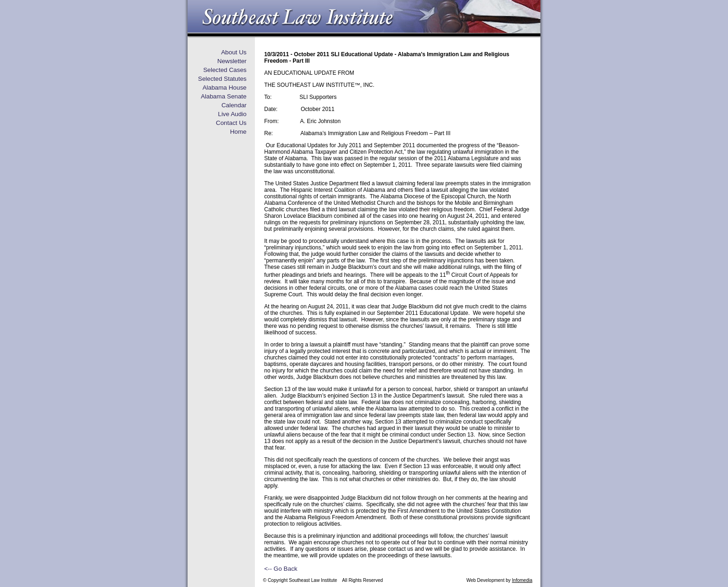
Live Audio (232, 114)
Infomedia (522, 580)
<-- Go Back (281, 569)
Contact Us (231, 123)
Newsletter (232, 61)
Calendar (234, 105)
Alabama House (224, 88)
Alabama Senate (224, 96)
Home (238, 132)
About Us (234, 52)
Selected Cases (225, 70)
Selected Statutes (222, 79)
